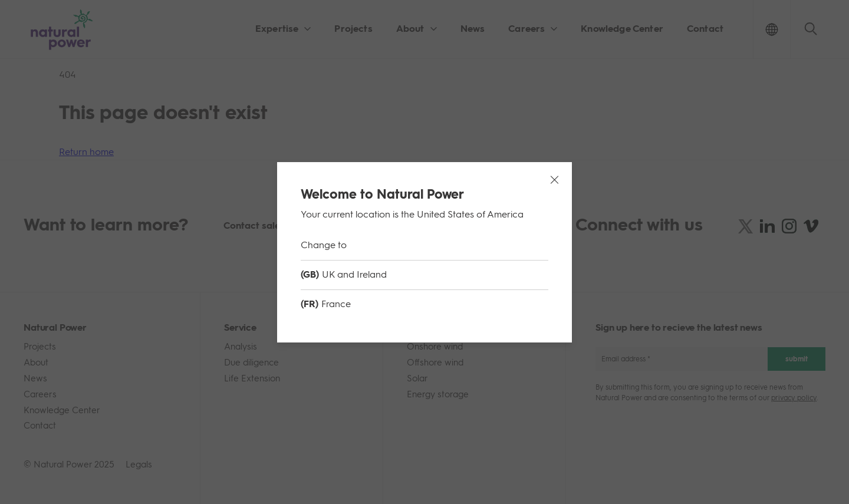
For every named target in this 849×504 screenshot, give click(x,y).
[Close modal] (554, 180)
